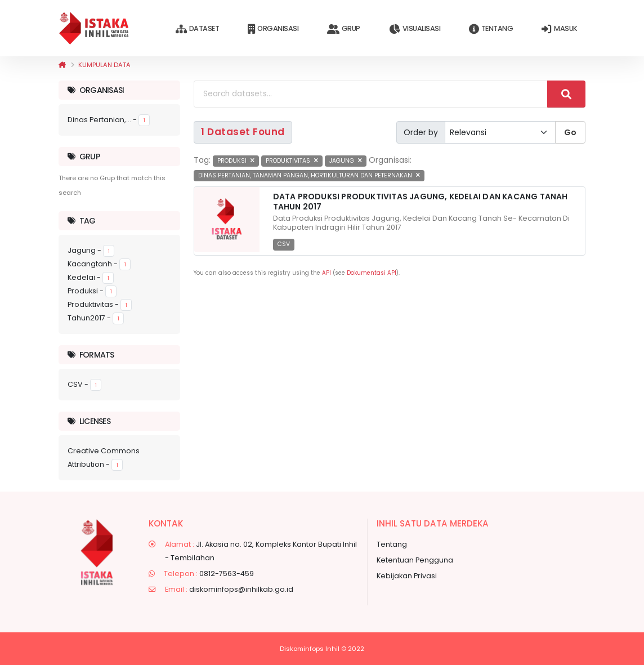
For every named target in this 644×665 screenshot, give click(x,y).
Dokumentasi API (372, 273)
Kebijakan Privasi (407, 576)
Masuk (559, 29)
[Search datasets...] (371, 94)
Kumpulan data (104, 65)
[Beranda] (62, 65)
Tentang (491, 29)
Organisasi (273, 29)
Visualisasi (415, 29)
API (327, 273)
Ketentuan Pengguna (415, 560)
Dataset (197, 29)
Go (570, 132)
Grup (344, 29)
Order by (421, 132)
